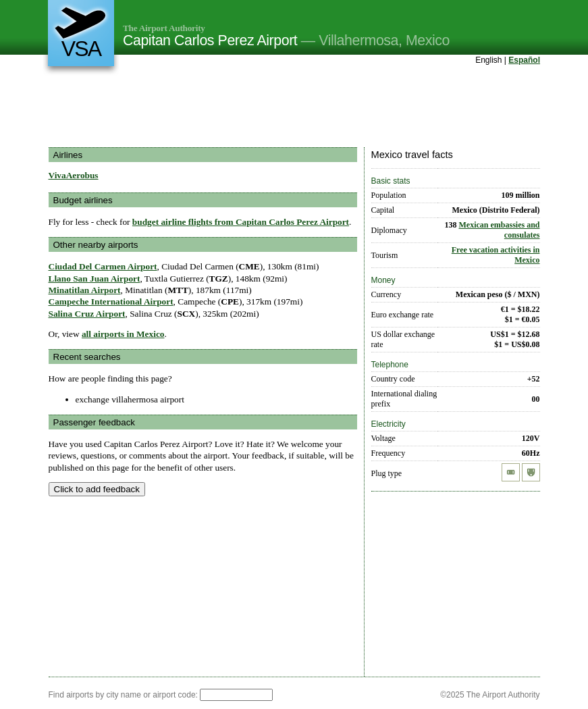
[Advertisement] (294, 107)
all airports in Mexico (123, 334)
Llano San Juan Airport (95, 279)
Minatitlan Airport (85, 290)
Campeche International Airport (111, 301)
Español (524, 60)
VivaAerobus (74, 175)
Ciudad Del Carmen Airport (103, 266)
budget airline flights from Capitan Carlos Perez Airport (241, 222)
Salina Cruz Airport (87, 314)
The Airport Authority (164, 28)
